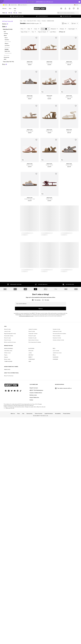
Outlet (5, 5)
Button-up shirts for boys (10, 502)
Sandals (44, 21)
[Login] (65, 8)
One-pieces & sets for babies (59, 493)
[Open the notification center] (70, 8)
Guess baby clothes (9, 495)
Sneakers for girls (32, 497)
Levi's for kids (56, 510)
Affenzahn (31, 510)
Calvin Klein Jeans (8, 510)
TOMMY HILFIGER (8, 521)
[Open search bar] (58, 13)
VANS (30, 521)
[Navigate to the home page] (40, 8)
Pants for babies (57, 495)
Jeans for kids (7, 491)
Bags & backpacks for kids (10, 493)
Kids (15, 8)
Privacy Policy (19, 474)
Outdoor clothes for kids (58, 500)
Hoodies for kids (56, 489)
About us (13, 559)
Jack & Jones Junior (57, 512)
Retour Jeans (7, 519)
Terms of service (38, 559)
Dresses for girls (32, 495)
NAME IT (30, 517)
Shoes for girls (7, 497)
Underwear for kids (57, 491)
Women (4, 8)
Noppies (6, 517)
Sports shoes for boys (34, 500)
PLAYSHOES (56, 517)
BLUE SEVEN (31, 508)
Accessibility (58, 559)
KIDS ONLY (31, 514)
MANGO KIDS (51, 21)
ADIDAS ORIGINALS (9, 508)
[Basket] (78, 8)
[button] (66, 23)
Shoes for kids (7, 489)
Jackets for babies (33, 489)
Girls (25, 21)
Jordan (30, 512)
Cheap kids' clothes (33, 493)
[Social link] (6, 536)
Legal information (49, 559)
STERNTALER (32, 519)
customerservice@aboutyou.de (26, 475)
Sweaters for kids (57, 497)
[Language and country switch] (76, 5)
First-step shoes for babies (35, 502)
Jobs (23, 559)
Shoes (39, 21)
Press (18, 559)
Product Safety (67, 559)
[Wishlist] (74, 8)
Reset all (62, 32)
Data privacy (30, 559)
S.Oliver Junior (7, 512)
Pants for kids (32, 491)
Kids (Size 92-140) (32, 21)
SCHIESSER (55, 519)
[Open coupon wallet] (61, 8)
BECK (54, 508)
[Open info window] (79, 2)
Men (10, 8)
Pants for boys (8, 500)
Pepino (6, 514)
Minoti (54, 514)
